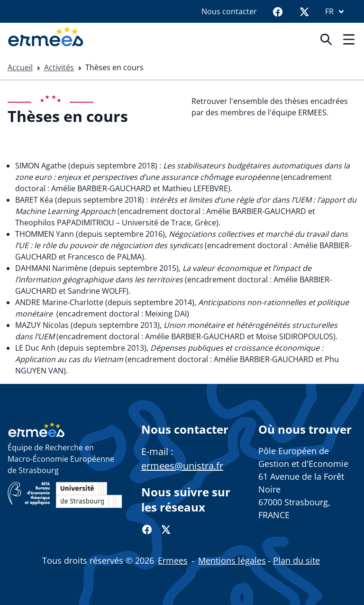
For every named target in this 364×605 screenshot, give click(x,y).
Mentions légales (232, 560)
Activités (59, 67)
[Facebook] (278, 11)
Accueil (20, 67)
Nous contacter (229, 11)
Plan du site (296, 560)
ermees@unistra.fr (182, 466)
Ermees (173, 560)
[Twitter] (304, 11)
